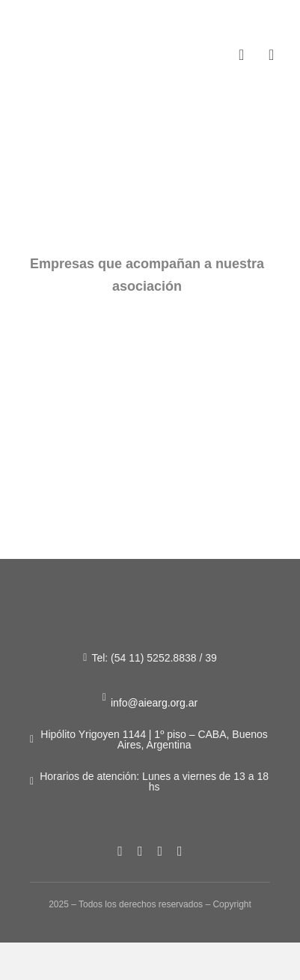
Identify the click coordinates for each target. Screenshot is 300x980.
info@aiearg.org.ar (154, 702)
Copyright (232, 904)
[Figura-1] (61, 44)
